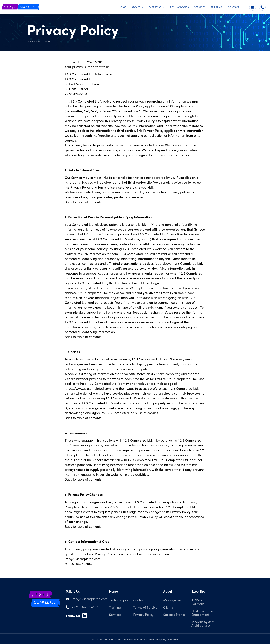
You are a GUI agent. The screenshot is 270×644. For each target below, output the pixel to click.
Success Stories (174, 615)
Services (200, 7)
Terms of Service (145, 607)
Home (122, 7)
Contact (233, 7)
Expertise (157, 7)
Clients (168, 607)
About (137, 7)
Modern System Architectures (203, 624)
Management (173, 600)
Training (217, 7)
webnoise (172, 639)
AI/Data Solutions (198, 602)
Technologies (179, 7)
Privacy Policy (143, 615)
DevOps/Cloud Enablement (202, 613)
